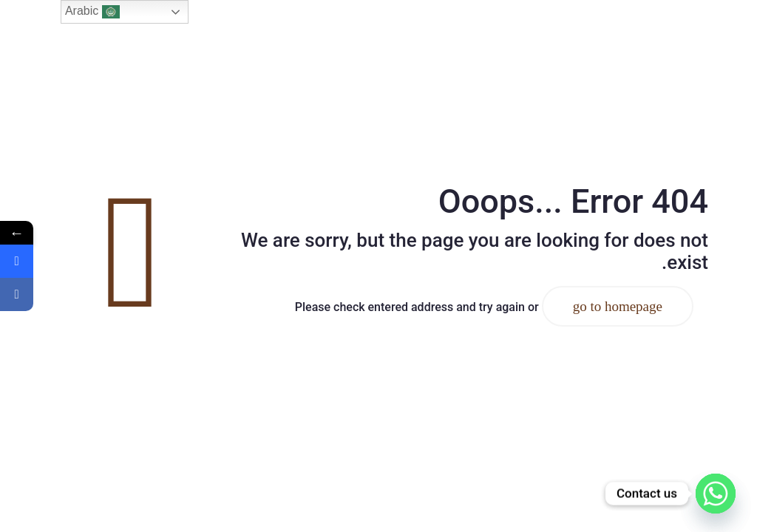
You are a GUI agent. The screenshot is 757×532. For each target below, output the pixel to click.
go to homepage (618, 306)
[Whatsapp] (716, 494)
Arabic (92, 12)
